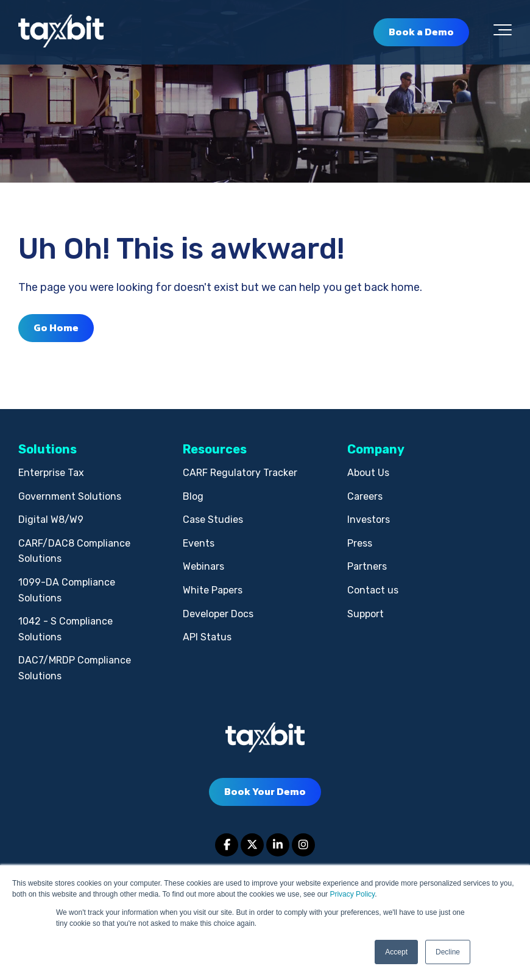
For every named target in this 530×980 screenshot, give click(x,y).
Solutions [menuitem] (48, 449)
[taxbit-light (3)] (61, 32)
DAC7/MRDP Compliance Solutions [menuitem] (75, 668)
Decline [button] (448, 952)
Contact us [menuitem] (373, 590)
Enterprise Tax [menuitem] (51, 473)
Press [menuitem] (360, 543)
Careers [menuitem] (365, 496)
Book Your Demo (265, 791)
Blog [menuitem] (193, 496)
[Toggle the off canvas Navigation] (503, 32)
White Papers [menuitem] (213, 590)
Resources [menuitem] (215, 449)
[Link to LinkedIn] (278, 845)
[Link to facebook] (227, 845)
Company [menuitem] (376, 449)
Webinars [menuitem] (203, 566)
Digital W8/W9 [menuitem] (51, 520)
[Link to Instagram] (303, 845)
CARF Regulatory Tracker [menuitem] (240, 473)
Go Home (56, 327)
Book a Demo (421, 32)
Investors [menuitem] (369, 520)
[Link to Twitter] (252, 845)
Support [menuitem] (366, 614)
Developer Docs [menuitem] (218, 614)
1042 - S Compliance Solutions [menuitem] (65, 629)
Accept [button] (396, 952)
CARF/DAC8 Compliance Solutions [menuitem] (74, 551)
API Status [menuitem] (207, 637)
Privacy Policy (352, 894)
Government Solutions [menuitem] (70, 496)
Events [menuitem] (199, 543)
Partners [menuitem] (367, 566)
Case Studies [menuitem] (213, 520)
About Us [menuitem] (368, 473)
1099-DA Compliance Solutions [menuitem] (67, 590)
